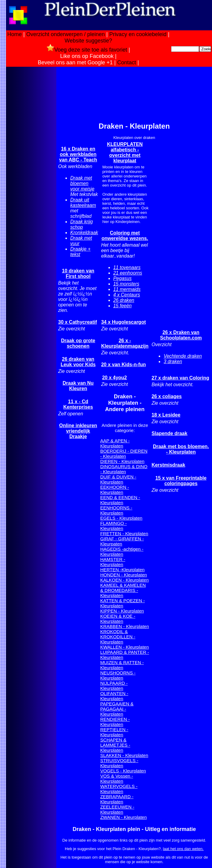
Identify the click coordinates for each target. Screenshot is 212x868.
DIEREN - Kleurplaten (122, 461)
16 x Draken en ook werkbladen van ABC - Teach (78, 154)
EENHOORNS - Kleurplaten (116, 510)
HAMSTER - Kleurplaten (113, 562)
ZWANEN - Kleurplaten (124, 817)
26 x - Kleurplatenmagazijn (125, 343)
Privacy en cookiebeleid (138, 34)
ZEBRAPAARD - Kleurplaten (117, 799)
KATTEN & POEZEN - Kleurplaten (123, 603)
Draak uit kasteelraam (83, 203)
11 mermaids (127, 289)
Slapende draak (169, 433)
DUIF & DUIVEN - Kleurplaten (118, 479)
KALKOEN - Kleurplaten (124, 580)
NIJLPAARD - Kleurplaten (114, 686)
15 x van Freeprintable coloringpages (181, 481)
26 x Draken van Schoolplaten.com (181, 335)
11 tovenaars (127, 267)
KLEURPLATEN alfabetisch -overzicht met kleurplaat (125, 152)
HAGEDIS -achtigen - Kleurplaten (122, 552)
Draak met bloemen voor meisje (82, 183)
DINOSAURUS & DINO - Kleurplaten (124, 469)
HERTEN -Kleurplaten (122, 570)
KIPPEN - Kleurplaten (122, 611)
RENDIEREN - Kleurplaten (115, 722)
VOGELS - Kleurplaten (123, 771)
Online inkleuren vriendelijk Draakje (78, 431)
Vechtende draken (183, 356)
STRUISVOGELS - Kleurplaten (119, 763)
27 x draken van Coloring (180, 378)
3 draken (173, 361)
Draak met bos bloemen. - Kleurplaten (181, 449)
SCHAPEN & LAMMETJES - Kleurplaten (115, 745)
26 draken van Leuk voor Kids (78, 362)
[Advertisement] (31, 164)
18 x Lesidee (166, 415)
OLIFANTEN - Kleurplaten (114, 696)
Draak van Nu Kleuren (78, 386)
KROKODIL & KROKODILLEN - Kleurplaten (118, 637)
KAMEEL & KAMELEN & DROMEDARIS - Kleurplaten (123, 590)
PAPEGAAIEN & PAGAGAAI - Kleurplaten (117, 709)
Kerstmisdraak (168, 465)
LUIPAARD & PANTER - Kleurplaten (125, 655)
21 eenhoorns (128, 273)
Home (15, 34)
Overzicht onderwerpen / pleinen (66, 34)
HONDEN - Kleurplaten (124, 575)
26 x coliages (167, 396)
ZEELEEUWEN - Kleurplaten (117, 809)
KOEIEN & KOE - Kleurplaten (118, 619)
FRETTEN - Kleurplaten (124, 534)
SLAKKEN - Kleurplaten (124, 755)
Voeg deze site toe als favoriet (87, 50)
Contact (127, 62)
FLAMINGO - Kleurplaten (114, 526)
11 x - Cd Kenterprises (78, 404)
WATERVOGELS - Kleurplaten (119, 789)
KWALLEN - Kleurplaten (124, 647)
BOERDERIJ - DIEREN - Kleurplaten (124, 454)
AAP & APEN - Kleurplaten (115, 443)
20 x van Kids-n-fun (124, 365)
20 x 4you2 (114, 378)
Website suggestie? (88, 41)
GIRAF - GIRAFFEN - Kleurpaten (122, 541)
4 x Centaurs (127, 295)
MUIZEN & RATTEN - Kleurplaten (122, 665)
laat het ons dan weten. (183, 849)
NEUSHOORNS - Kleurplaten (118, 675)
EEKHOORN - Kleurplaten (115, 490)
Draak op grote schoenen (78, 343)
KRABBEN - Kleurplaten (125, 626)
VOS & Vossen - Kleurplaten (117, 778)
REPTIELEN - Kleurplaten (114, 732)
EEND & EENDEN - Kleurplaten (120, 500)
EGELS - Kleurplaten (121, 518)
